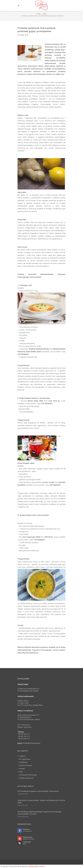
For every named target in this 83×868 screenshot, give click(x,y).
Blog (21, 772)
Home (39, 14)
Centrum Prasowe (26, 765)
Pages (45, 14)
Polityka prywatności (27, 778)
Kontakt (22, 769)
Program (22, 756)
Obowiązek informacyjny (28, 775)
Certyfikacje (23, 762)
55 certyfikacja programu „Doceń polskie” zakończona (38, 791)
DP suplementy (25, 759)
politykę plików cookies (37, 866)
